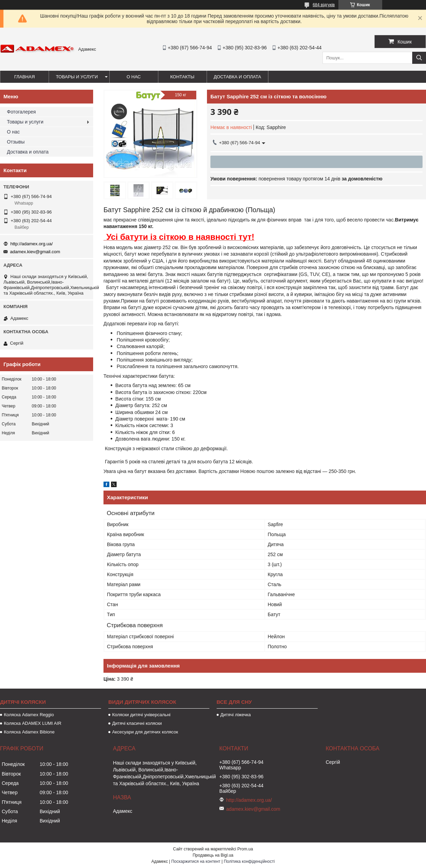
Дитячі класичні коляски (137, 723)
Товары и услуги (77, 77)
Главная (24, 77)
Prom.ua (245, 849)
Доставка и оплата (237, 77)
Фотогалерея (21, 112)
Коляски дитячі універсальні (141, 715)
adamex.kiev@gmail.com (35, 252)
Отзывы (16, 142)
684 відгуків (324, 5)
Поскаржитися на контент (196, 861)
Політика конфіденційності (249, 861)
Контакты (182, 77)
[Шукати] (419, 58)
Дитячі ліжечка (236, 715)
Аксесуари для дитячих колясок (145, 732)
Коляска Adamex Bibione (29, 732)
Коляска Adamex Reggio (29, 715)
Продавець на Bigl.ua (213, 855)
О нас (134, 77)
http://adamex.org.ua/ (32, 244)
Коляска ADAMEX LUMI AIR (33, 723)
